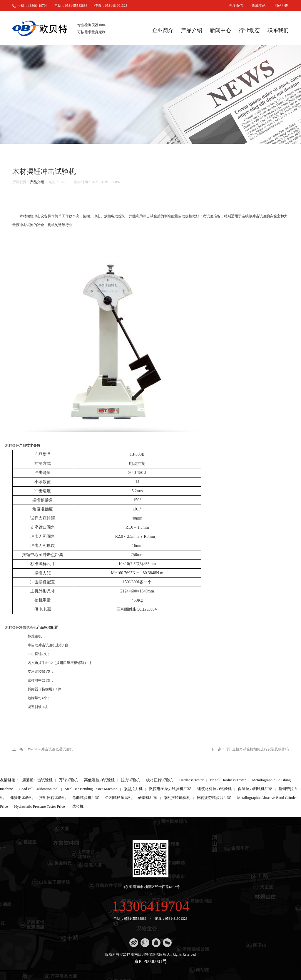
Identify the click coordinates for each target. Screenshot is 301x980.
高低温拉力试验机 (99, 780)
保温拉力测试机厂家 (255, 789)
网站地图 (282, 6)
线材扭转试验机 (159, 780)
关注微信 (236, 6)
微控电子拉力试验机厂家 (170, 789)
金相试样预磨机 (119, 798)
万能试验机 (68, 780)
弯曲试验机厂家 (86, 798)
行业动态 (249, 30)
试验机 (78, 806)
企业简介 (163, 30)
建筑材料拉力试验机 (214, 789)
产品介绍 (192, 30)
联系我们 (278, 30)
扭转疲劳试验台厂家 (214, 798)
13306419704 (150, 906)
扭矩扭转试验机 (52, 798)
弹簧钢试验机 (21, 798)
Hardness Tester (192, 780)
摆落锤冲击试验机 (37, 780)
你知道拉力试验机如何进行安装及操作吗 (257, 749)
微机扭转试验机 (177, 798)
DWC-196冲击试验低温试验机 (50, 749)
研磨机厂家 (148, 798)
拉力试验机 (130, 780)
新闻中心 (220, 30)
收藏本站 (259, 6)
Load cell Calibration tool (39, 789)
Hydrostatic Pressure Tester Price (40, 806)
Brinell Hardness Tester (228, 780)
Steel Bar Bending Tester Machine (91, 789)
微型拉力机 (133, 789)
